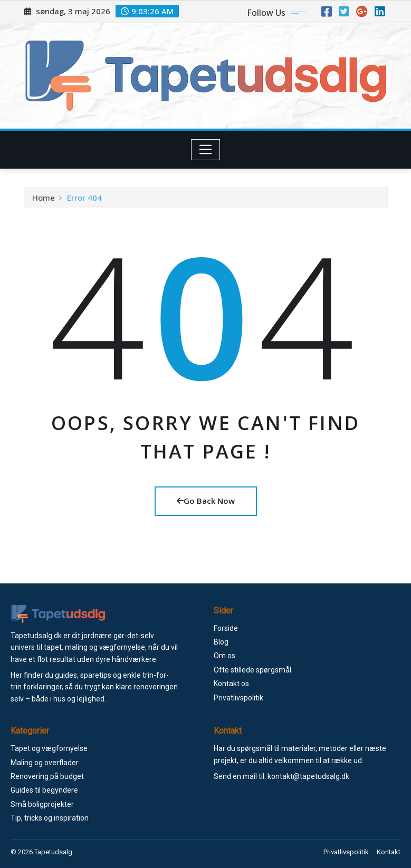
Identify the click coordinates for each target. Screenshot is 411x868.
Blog (221, 642)
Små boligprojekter (42, 804)
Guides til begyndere (44, 790)
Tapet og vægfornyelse (49, 748)
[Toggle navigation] (206, 150)
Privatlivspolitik (238, 698)
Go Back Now (206, 501)
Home (44, 201)
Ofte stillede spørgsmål (252, 670)
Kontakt (389, 852)
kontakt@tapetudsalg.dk (308, 776)
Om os (224, 656)
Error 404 (84, 201)
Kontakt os (231, 684)
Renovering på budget (47, 776)
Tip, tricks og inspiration (50, 818)
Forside (226, 628)
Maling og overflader (45, 763)
